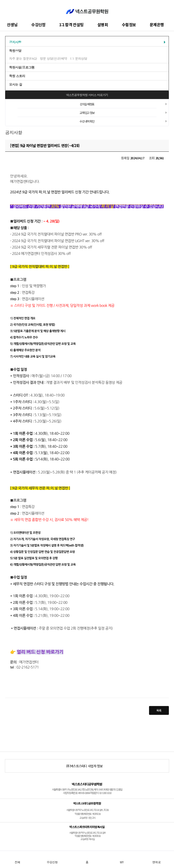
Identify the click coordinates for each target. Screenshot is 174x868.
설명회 (103, 25)
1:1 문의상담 (78, 58)
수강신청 (38, 25)
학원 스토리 (17, 76)
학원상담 (15, 51)
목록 (159, 710)
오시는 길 (16, 84)
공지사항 (15, 42)
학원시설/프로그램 (22, 67)
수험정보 (129, 25)
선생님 (12, 25)
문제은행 (157, 25)
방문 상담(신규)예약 (53, 58)
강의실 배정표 (87, 104)
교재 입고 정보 (87, 113)
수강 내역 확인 (87, 121)
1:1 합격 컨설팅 (71, 25)
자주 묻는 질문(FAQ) (23, 58)
